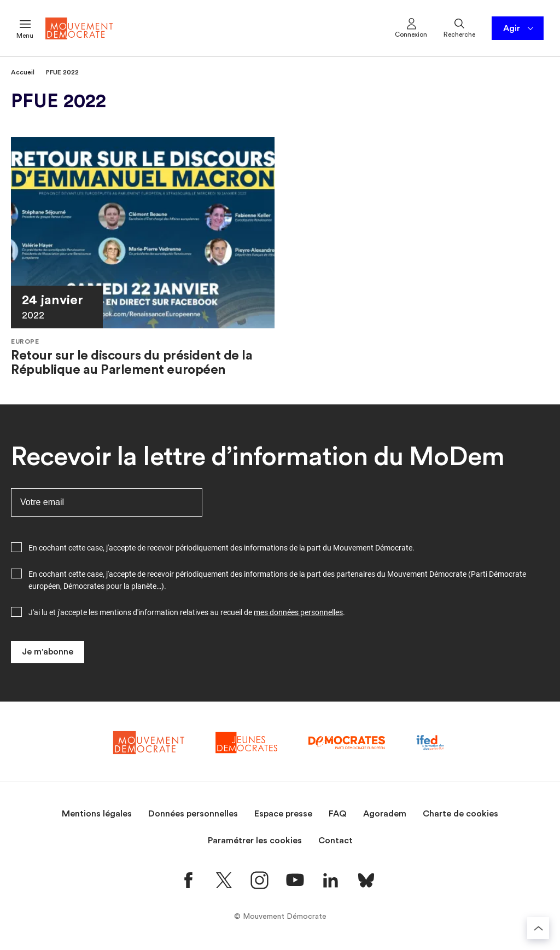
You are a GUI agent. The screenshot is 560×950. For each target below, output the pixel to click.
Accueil (23, 72)
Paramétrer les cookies (255, 841)
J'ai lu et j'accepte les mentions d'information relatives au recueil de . (187, 612)
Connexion (411, 27)
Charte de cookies (460, 814)
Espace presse (283, 814)
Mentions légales (97, 814)
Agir (519, 28)
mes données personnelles (298, 612)
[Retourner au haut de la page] (538, 928)
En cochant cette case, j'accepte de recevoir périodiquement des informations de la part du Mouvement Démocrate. (221, 548)
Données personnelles (193, 814)
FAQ (338, 814)
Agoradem (385, 814)
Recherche (459, 27)
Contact (336, 841)
